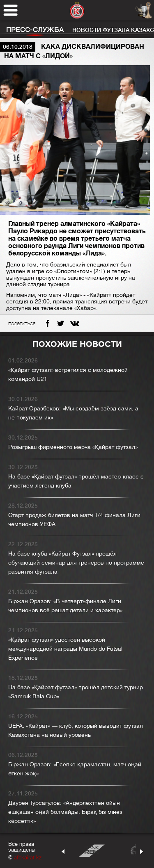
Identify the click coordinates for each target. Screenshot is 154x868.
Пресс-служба (35, 30)
